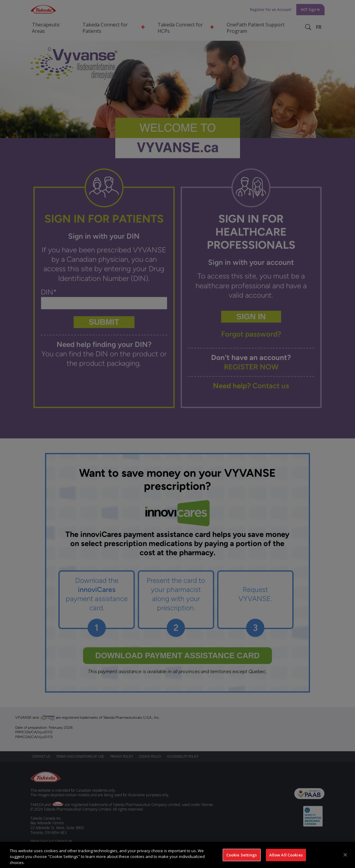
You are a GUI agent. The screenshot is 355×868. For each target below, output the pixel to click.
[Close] (345, 859)
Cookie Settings (242, 859)
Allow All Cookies (286, 859)
